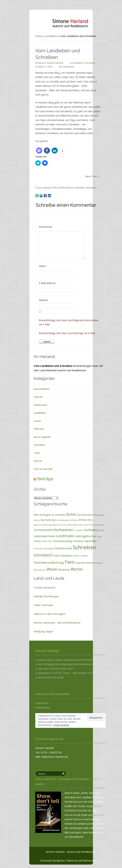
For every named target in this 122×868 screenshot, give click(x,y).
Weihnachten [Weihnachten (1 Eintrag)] (30, 570)
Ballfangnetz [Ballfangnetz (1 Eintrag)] (89, 515)
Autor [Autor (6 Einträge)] (62, 514)
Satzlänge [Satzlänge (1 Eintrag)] (39, 549)
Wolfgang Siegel (34, 631)
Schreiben (80, 63)
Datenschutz (33, 707)
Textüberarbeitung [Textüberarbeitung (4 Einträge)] (39, 562)
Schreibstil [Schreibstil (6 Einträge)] (34, 555)
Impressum (33, 703)
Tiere (27, 453)
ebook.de (62, 815)
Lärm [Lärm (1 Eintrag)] (90, 536)
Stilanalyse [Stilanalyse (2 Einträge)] (57, 556)
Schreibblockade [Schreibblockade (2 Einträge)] (54, 548)
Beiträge (36, 479)
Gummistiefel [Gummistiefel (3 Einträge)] (34, 530)
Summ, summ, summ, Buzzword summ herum (55, 660)
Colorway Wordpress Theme (48, 860)
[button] (30, 151)
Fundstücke (31, 405)
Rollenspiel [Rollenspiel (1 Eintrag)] (29, 549)
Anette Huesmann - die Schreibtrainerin (48, 623)
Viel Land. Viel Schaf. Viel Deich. (46, 669)
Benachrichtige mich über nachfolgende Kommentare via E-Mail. (59, 322)
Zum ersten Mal (34, 469)
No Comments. (57, 67)
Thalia (72, 806)
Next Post (83, 176)
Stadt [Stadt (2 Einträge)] (47, 556)
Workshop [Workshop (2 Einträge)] (55, 570)
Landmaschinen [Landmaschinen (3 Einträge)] (35, 536)
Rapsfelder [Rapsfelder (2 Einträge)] (81, 541)
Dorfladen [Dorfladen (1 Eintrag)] (64, 520)
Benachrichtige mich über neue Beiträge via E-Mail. (58, 333)
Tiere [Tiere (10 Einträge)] (60, 562)
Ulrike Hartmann (34, 605)
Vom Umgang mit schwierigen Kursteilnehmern (56, 664)
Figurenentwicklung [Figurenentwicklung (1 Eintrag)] (33, 525)
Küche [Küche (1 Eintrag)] (92, 530)
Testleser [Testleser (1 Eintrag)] (75, 556)
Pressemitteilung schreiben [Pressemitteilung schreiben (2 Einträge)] (59, 541)
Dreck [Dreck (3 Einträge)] (73, 520)
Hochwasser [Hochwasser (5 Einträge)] (54, 530)
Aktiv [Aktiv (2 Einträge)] (27, 515)
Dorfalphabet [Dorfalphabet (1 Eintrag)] (53, 520)
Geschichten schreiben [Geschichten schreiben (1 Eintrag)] (84, 525)
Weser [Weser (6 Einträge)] (43, 569)
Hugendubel (85, 806)
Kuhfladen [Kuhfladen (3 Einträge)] (81, 530)
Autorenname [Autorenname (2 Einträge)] (75, 515)
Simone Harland (45, 63)
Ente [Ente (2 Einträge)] (81, 520)
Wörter (29, 461)
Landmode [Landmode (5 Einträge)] (55, 536)
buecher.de (75, 810)
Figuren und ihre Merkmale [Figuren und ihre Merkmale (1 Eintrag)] (55, 525)
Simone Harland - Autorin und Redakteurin (61, 852)
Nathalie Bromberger (37, 596)
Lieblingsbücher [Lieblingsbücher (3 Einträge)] (76, 536)
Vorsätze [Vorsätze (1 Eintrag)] (89, 563)
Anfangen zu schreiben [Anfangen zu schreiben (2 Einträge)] (43, 515)
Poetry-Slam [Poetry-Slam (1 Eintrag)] (37, 541)
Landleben (42, 36)
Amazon (69, 802)
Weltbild (61, 810)
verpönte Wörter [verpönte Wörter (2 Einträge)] (75, 563)
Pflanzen (29, 429)
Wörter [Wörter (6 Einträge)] (67, 569)
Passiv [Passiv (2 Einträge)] (28, 541)
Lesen (28, 421)
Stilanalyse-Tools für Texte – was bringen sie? (56, 673)
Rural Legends (33, 437)
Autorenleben (32, 389)
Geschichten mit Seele (41, 677)
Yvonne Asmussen (35, 587)
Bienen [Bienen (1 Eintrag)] (28, 520)
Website (34, 300)
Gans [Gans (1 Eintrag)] (71, 525)
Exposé (29, 397)
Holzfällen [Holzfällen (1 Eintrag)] (69, 530)
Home (30, 36)
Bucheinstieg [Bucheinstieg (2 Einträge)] (39, 520)
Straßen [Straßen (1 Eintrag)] (67, 556)
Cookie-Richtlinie (52, 725)
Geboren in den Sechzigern (40, 614)
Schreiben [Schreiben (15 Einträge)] (75, 547)
